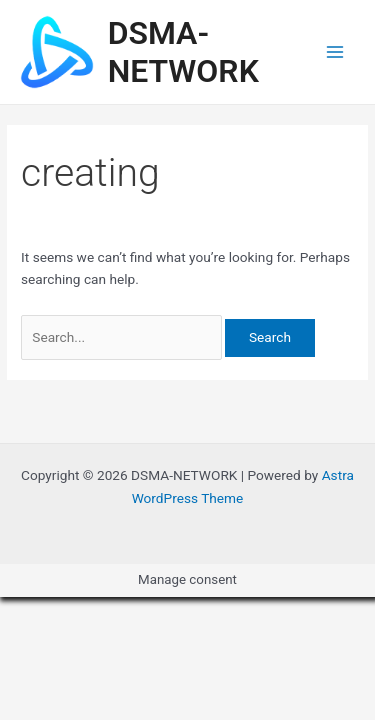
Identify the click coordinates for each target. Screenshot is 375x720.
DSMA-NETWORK (183, 52)
